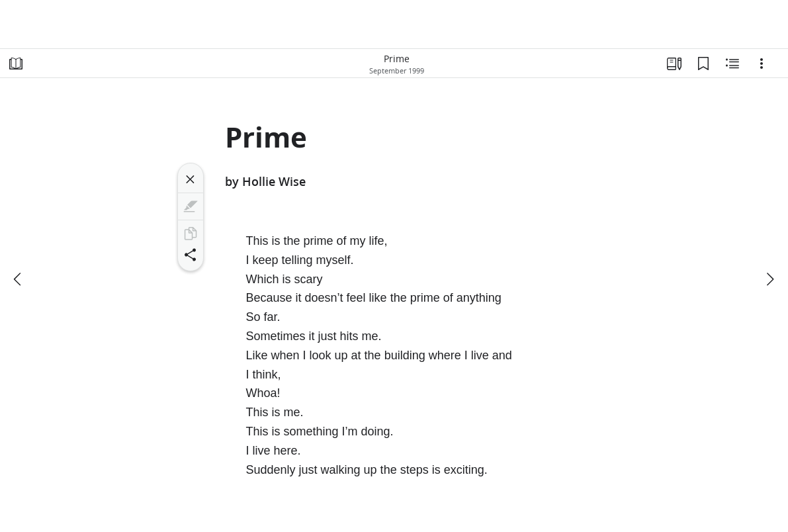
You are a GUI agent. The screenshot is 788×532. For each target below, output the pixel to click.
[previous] (19, 279)
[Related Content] (732, 64)
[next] (769, 279)
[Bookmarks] (703, 64)
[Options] (762, 64)
